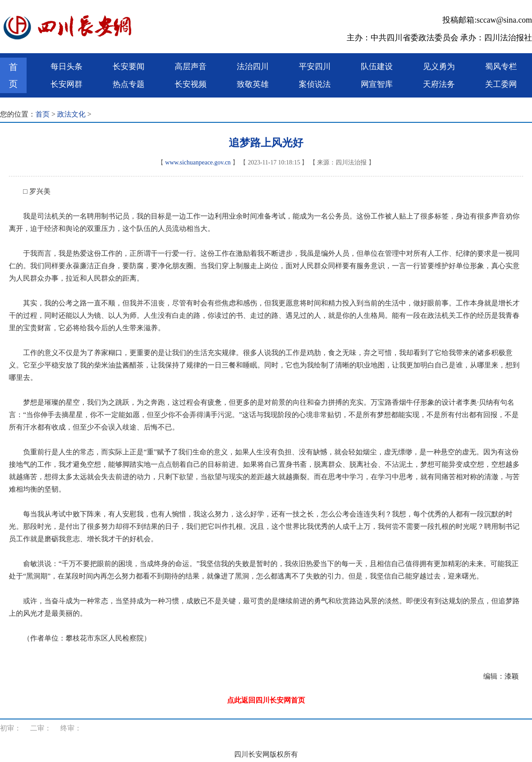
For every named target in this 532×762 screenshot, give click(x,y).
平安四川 (315, 66)
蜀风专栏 (501, 66)
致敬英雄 (253, 84)
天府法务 (439, 84)
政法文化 (71, 114)
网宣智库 (377, 84)
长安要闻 (129, 66)
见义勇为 (439, 66)
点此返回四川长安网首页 (266, 700)
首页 (13, 75)
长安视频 (191, 84)
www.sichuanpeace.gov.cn (198, 162)
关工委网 (501, 84)
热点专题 (129, 84)
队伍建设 (377, 66)
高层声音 (191, 66)
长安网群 (66, 84)
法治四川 (253, 66)
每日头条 (66, 66)
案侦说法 (315, 84)
